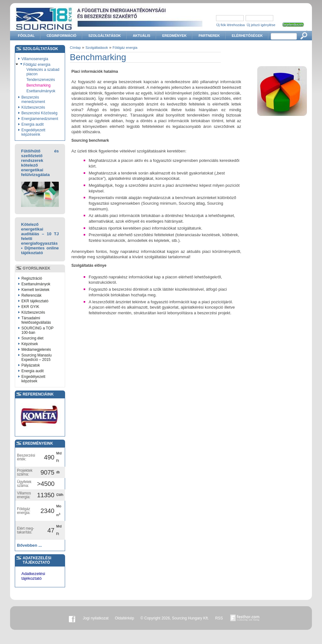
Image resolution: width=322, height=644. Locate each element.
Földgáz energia (37, 65)
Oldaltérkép (124, 618)
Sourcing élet (32, 338)
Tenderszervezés (41, 80)
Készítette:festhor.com (245, 618)
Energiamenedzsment (40, 119)
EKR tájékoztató (35, 301)
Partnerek (209, 36)
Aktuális (142, 36)
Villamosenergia (35, 59)
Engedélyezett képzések (33, 379)
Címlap (75, 48)
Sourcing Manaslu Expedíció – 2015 (36, 357)
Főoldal (26, 36)
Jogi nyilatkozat (96, 618)
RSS (219, 618)
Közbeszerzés (33, 107)
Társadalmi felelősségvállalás (36, 320)
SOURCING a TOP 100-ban (37, 330)
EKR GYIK (30, 307)
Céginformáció (61, 36)
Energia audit (33, 124)
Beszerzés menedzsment (33, 100)
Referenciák (31, 295)
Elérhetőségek (247, 36)
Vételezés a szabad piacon (43, 72)
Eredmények (175, 36)
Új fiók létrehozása (231, 25)
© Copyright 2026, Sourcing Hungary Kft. (175, 618)
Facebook (72, 618)
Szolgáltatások (105, 36)
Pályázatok (31, 365)
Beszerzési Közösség (39, 113)
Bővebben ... (29, 545)
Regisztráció (32, 278)
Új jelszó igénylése (261, 25)
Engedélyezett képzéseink (33, 132)
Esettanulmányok (41, 91)
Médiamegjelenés (36, 350)
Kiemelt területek (35, 290)
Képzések (30, 344)
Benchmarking (39, 85)
